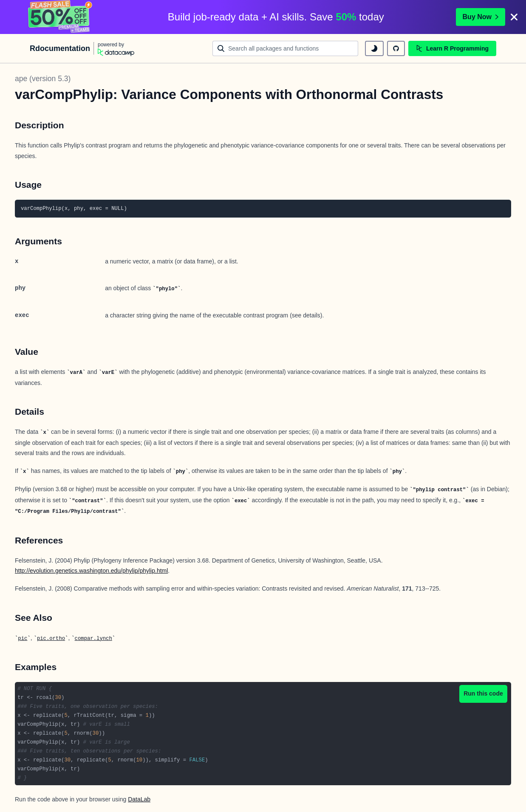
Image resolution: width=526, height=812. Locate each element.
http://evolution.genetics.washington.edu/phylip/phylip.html (91, 571)
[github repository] (396, 48)
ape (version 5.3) (43, 79)
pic (23, 639)
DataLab (139, 799)
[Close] (514, 17)
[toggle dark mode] (374, 48)
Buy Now (481, 17)
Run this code (483, 693)
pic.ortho (51, 639)
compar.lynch (93, 639)
